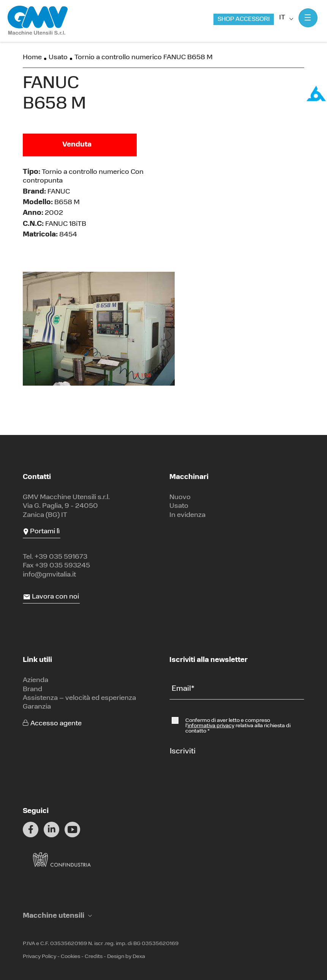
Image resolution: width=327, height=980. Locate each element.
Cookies (70, 957)
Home (32, 58)
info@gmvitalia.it (49, 575)
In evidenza (187, 515)
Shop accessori (244, 19)
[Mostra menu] (308, 18)
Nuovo (180, 497)
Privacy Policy (39, 957)
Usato (58, 58)
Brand (32, 689)
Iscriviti (183, 752)
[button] (57, 916)
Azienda (36, 680)
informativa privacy (211, 726)
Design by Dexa (126, 957)
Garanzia (37, 707)
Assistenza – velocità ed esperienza (79, 698)
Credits (94, 957)
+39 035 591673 (61, 557)
